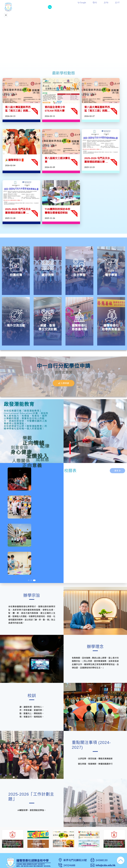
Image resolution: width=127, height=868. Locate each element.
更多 (118, 7)
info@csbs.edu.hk (106, 865)
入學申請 (63, 383)
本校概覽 (62, 7)
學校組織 (96, 7)
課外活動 (108, 7)
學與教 (73, 7)
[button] (29, 580)
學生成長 (84, 7)
